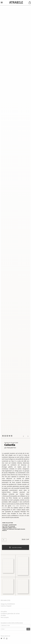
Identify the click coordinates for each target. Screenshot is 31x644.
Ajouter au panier (15, 547)
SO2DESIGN (11, 604)
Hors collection (8, 523)
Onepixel (9, 606)
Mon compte (5, 617)
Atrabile (3, 615)
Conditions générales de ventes (10, 614)
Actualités (4, 612)
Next (28, 436)
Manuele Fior (12, 448)
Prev (23, 436)
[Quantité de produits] (4, 540)
